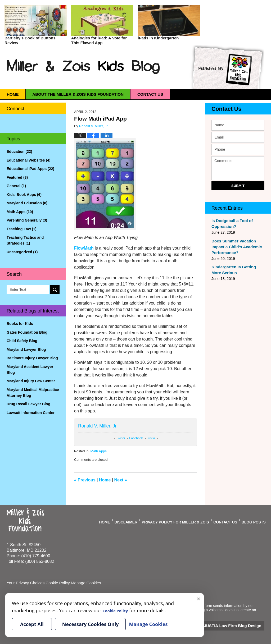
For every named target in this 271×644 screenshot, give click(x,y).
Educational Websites (28, 160)
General (16, 186)
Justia (151, 438)
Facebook (136, 438)
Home (22, 94)
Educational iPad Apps (30, 169)
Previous (85, 480)
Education (19, 151)
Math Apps (98, 451)
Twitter (121, 438)
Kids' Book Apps (24, 195)
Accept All (32, 624)
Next (121, 480)
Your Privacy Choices (24, 583)
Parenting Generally (27, 220)
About (105, 94)
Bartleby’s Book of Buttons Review (30, 40)
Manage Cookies (80, 583)
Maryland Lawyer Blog (26, 349)
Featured (17, 177)
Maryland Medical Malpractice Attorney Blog (33, 393)
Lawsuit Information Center (31, 413)
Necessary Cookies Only (91, 624)
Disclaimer (137, 520)
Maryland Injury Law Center (31, 381)
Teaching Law (22, 229)
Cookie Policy (54, 583)
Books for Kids (20, 324)
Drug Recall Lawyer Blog (28, 404)
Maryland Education (27, 203)
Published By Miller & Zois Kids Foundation (227, 67)
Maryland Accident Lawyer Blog (30, 370)
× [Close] (198, 599)
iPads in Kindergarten (158, 38)
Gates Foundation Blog (27, 332)
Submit (238, 186)
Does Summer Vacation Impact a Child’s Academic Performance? (235, 247)
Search (55, 290)
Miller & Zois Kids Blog (84, 66)
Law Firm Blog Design (239, 625)
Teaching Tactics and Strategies (25, 240)
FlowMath (84, 248)
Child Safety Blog (22, 341)
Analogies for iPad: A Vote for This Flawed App (99, 40)
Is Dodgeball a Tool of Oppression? (231, 224)
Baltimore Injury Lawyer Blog (32, 358)
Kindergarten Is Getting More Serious (237, 270)
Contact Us (223, 109)
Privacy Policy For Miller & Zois (182, 520)
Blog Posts (254, 520)
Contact (196, 94)
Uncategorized (22, 252)
